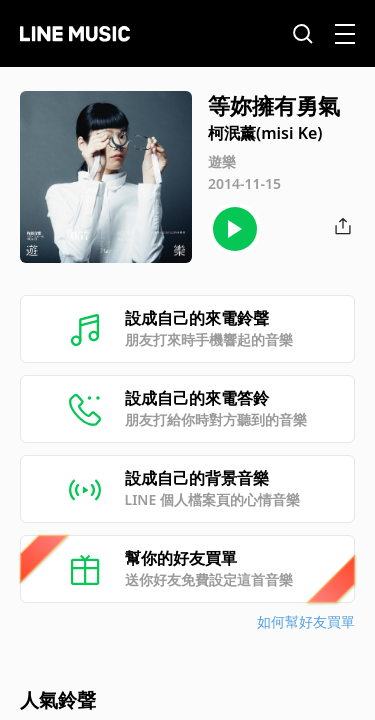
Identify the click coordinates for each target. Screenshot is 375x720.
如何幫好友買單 (306, 621)
